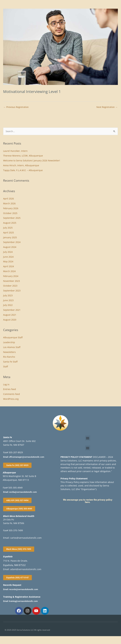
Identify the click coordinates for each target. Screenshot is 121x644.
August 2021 (10, 315)
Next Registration (107, 107)
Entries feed (10, 389)
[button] (88, 438)
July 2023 (8, 295)
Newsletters (9, 352)
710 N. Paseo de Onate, (15, 561)
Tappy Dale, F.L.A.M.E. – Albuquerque (23, 170)
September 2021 (12, 310)
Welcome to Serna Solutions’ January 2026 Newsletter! (32, 160)
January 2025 (10, 237)
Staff (6, 367)
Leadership (9, 342)
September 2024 (12, 242)
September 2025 (12, 218)
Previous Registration (16, 107)
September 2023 (12, 291)
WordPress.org (11, 399)
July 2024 (8, 252)
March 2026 (9, 203)
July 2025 (8, 228)
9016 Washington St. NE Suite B (19, 476)
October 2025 (10, 213)
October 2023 (10, 286)
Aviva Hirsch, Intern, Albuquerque (21, 165)
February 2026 (11, 208)
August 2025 (10, 223)
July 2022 (8, 305)
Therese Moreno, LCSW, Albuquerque (23, 156)
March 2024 (9, 271)
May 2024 (8, 261)
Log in (6, 384)
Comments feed (12, 394)
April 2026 (9, 199)
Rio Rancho (9, 357)
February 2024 (11, 276)
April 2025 (9, 233)
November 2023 (12, 281)
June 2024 (8, 257)
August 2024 (10, 247)
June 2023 (8, 300)
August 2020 (10, 320)
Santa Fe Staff (10, 362)
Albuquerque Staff (13, 337)
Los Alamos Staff (12, 347)
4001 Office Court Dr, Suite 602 (19, 441)
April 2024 (9, 266)
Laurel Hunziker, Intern (15, 151)
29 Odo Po (9, 520)
